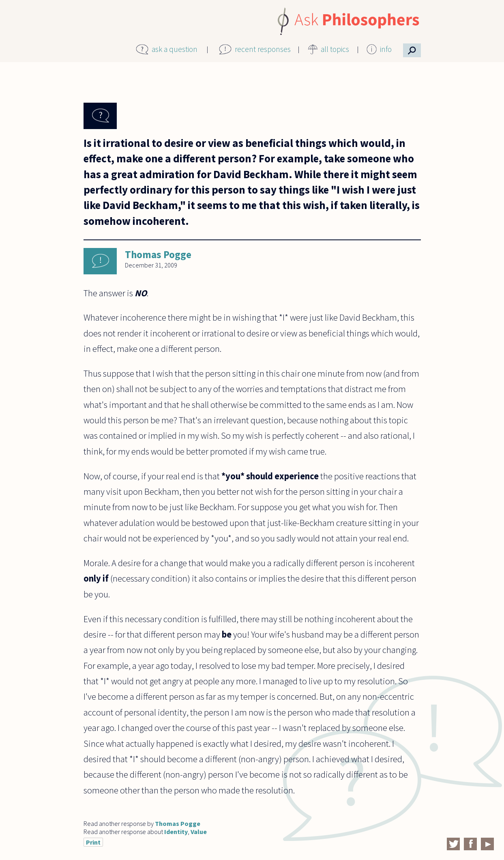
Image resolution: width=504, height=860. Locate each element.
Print (93, 842)
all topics (335, 49)
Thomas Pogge (158, 254)
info (386, 49)
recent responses (263, 49)
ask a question (175, 49)
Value (199, 832)
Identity (176, 832)
